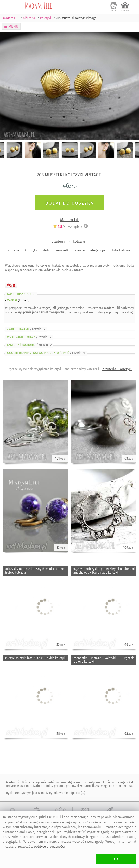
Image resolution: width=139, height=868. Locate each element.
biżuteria (58, 241)
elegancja (98, 250)
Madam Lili (38, 5)
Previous (8, 86)
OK (116, 859)
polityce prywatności (49, 846)
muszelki (63, 250)
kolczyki (79, 241)
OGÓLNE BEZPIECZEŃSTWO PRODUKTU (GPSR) (47, 353)
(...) (83, 793)
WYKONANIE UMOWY (30, 337)
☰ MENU (11, 26)
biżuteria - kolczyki (117, 369)
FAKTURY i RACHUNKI (30, 345)
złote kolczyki (121, 250)
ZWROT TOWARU (27, 329)
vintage (14, 250)
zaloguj (113, 11)
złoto (47, 250)
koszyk (125, 11)
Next (131, 86)
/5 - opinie (67, 227)
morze (80, 250)
